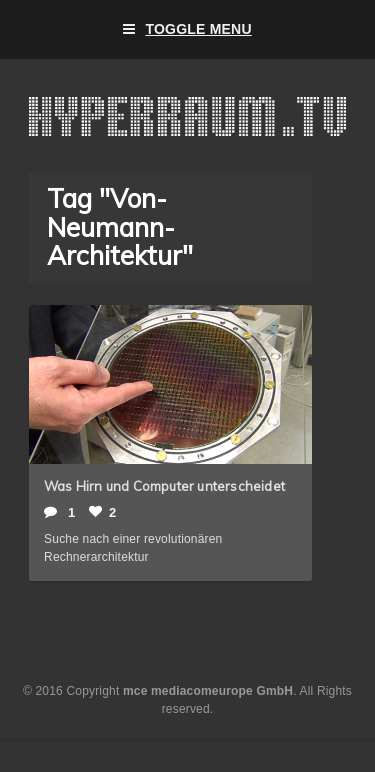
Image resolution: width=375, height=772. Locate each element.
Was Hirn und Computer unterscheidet (164, 486)
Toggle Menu (187, 29)
